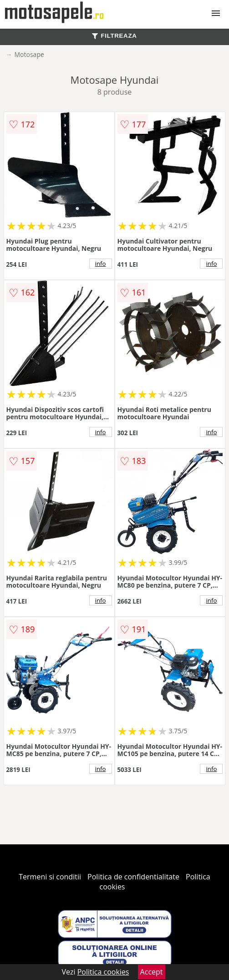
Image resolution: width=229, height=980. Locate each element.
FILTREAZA (114, 36)
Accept (152, 972)
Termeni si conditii (50, 877)
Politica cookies (103, 972)
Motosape (29, 54)
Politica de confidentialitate (133, 877)
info (101, 264)
